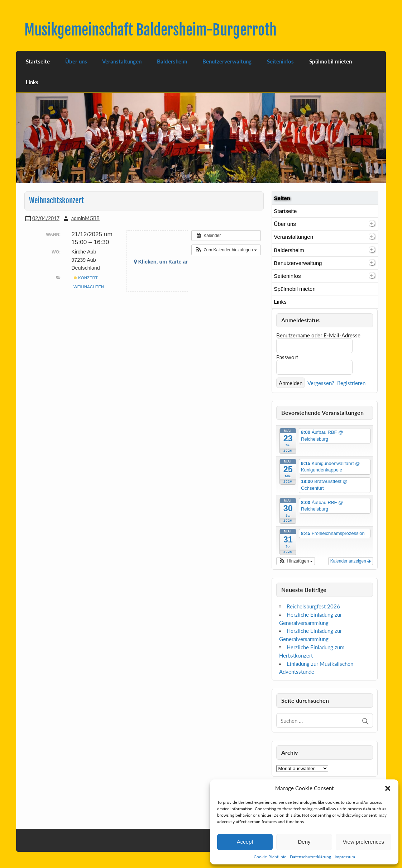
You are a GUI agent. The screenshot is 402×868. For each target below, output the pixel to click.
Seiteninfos (280, 61)
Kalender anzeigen (351, 561)
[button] (388, 788)
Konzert (86, 278)
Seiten (282, 198)
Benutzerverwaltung (227, 61)
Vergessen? (321, 383)
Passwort (287, 357)
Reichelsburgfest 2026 (313, 606)
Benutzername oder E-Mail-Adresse (318, 335)
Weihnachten (89, 287)
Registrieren (351, 383)
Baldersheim (172, 61)
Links (32, 82)
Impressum (345, 857)
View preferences (364, 842)
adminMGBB (85, 218)
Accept (245, 842)
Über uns (76, 61)
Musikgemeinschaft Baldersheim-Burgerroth (150, 30)
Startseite (38, 61)
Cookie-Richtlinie (270, 857)
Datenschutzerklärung (310, 857)
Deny (304, 842)
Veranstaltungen (122, 61)
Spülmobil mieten (331, 61)
